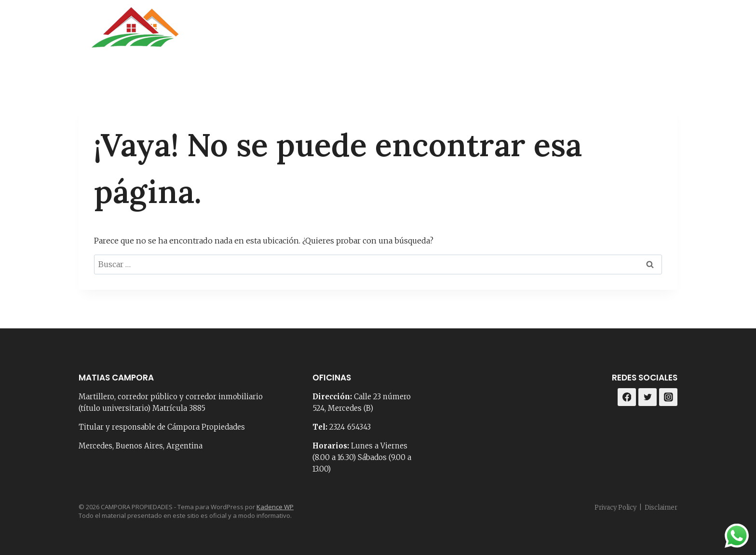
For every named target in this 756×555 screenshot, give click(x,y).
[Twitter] (648, 397)
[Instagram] (667, 34)
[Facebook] (642, 34)
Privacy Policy (615, 508)
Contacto (467, 34)
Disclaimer (661, 508)
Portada (358, 34)
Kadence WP (275, 507)
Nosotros (411, 34)
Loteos (597, 34)
